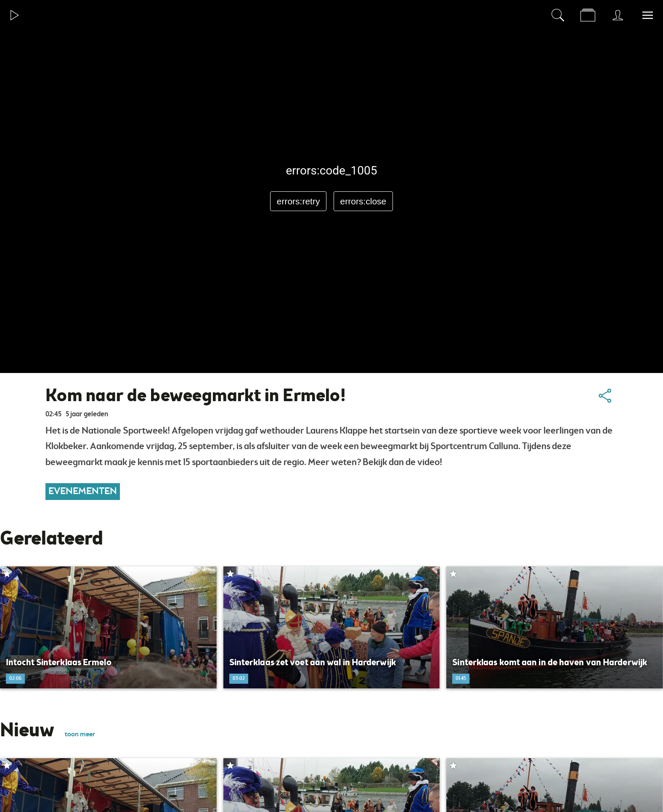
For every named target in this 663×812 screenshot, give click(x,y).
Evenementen (83, 492)
